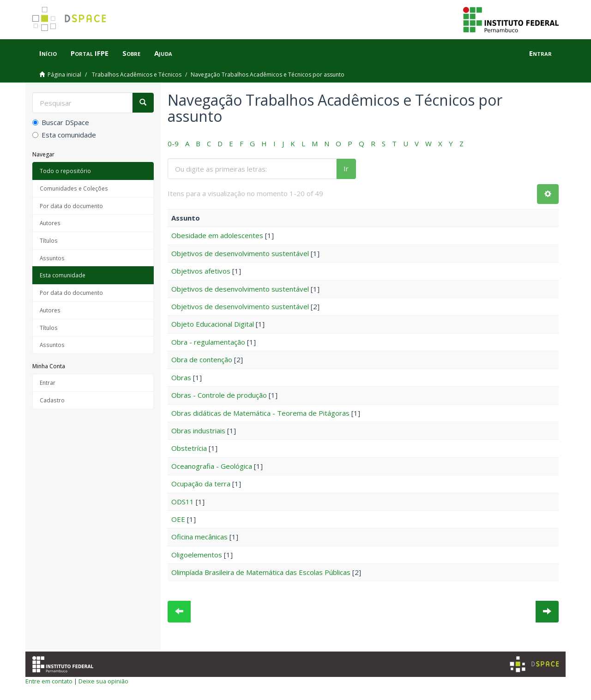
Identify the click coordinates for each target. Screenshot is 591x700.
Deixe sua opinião (103, 681)
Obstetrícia (189, 448)
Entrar (48, 383)
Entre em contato (49, 681)
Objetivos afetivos (201, 271)
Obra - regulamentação (208, 342)
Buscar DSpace (61, 122)
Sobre (131, 53)
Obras (181, 377)
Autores (50, 223)
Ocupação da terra (201, 484)
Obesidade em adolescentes (217, 235)
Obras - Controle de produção (219, 395)
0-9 (173, 144)
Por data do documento (71, 206)
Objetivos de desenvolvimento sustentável (240, 253)
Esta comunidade (64, 135)
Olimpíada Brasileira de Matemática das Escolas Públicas (261, 572)
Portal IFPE (90, 53)
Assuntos (52, 258)
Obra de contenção (202, 359)
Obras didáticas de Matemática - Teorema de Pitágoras (260, 413)
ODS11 (183, 502)
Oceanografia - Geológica (212, 466)
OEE (178, 519)
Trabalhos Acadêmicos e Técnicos (137, 75)
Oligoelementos (197, 555)
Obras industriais (198, 431)
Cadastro (52, 400)
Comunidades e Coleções (74, 188)
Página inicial (64, 75)
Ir (346, 168)
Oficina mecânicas (199, 537)
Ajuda (163, 53)
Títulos (49, 240)
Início (48, 53)
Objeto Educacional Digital (213, 324)
